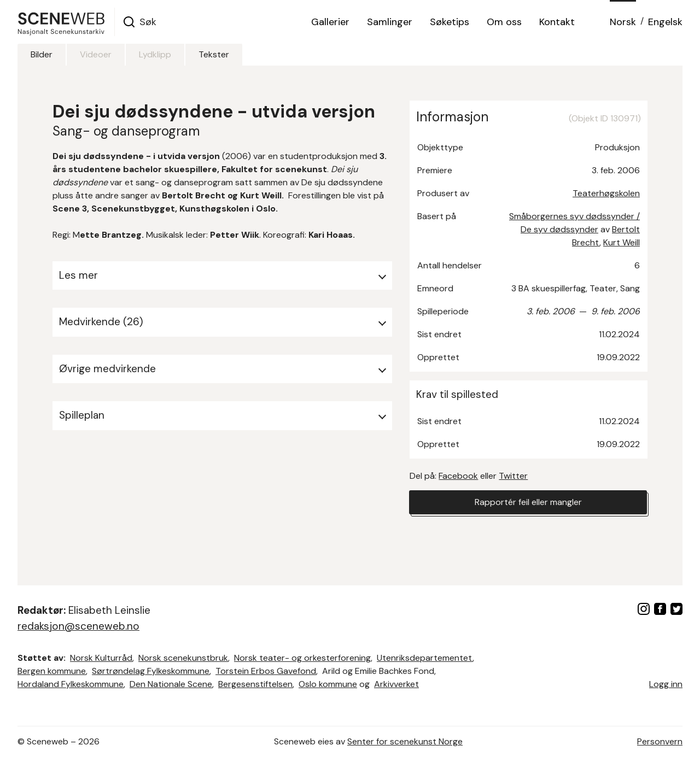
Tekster (214, 54)
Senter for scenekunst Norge (405, 741)
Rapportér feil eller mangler (528, 502)
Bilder (42, 54)
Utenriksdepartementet (425, 658)
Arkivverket (396, 684)
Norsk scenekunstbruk (183, 658)
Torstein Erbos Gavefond (266, 671)
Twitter (513, 476)
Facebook (458, 476)
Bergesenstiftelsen (255, 684)
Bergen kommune (52, 671)
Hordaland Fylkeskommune (71, 684)
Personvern (660, 741)
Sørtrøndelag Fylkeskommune (151, 671)
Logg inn (666, 684)
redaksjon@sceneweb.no (78, 626)
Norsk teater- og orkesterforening (302, 658)
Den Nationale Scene (171, 684)
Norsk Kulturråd (101, 658)
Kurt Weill (622, 242)
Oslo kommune (328, 684)
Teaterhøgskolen (606, 193)
